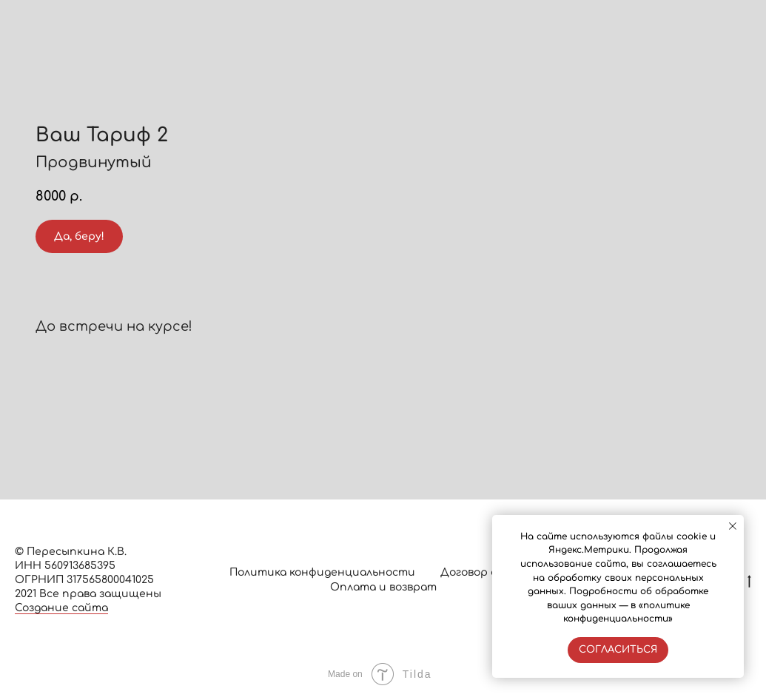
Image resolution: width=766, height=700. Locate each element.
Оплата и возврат (383, 587)
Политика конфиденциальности (322, 572)
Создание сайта (61, 608)
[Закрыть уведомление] (733, 526)
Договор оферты (489, 572)
